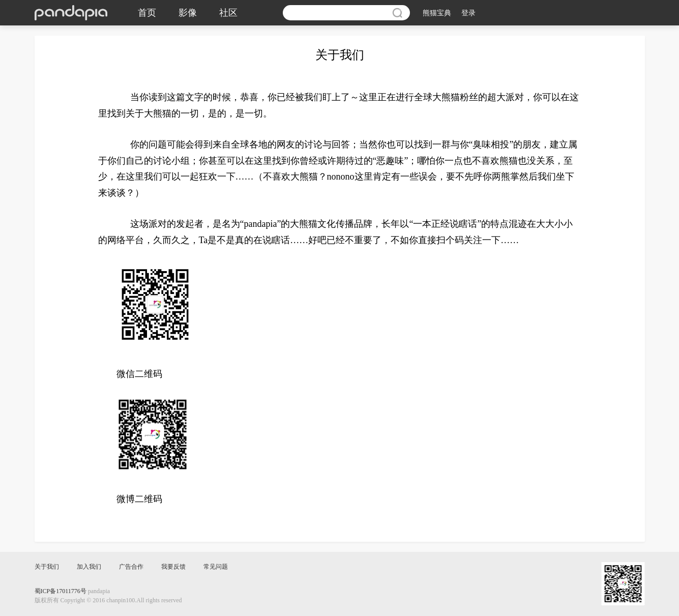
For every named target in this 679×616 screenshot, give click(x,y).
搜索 (397, 13)
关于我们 (47, 567)
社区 (228, 13)
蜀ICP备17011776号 (61, 591)
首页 (147, 13)
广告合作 (131, 567)
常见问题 (216, 567)
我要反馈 (173, 567)
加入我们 (89, 567)
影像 (188, 13)
